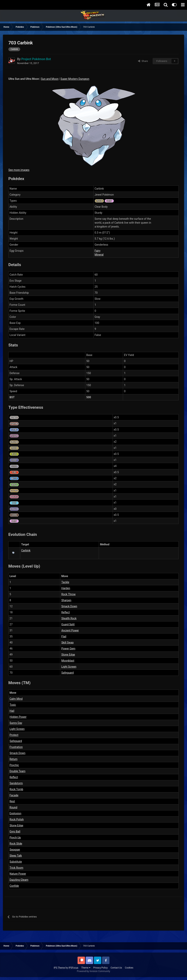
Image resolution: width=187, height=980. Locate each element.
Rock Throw (68, 594)
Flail (64, 636)
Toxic (13, 705)
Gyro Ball (15, 831)
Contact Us (116, 968)
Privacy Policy (100, 968)
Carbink (26, 550)
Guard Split (68, 624)
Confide (14, 886)
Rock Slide (16, 844)
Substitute (16, 862)
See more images (19, 170)
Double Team (17, 771)
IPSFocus (73, 968)
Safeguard (67, 673)
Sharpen (66, 600)
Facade (14, 795)
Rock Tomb (16, 789)
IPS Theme (59, 968)
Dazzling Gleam (19, 880)
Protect (14, 735)
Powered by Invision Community (94, 971)
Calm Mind (16, 699)
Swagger (15, 850)
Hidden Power (18, 717)
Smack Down (69, 606)
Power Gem (68, 649)
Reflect (65, 612)
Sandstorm (16, 783)
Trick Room (16, 868)
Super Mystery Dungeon (75, 79)
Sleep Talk (16, 856)
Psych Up (15, 838)
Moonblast (68, 661)
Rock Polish (17, 819)
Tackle (65, 582)
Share (143, 61)
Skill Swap (67, 642)
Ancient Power (70, 630)
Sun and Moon (50, 79)
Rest (12, 801)
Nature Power (18, 874)
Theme (86, 968)
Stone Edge (68, 655)
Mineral (99, 255)
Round (13, 807)
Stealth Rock (69, 618)
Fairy (98, 251)
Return (14, 759)
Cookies (129, 968)
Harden (66, 588)
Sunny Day (16, 723)
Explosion (15, 813)
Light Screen (69, 667)
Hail (12, 711)
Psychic (14, 765)
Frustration (16, 747)
